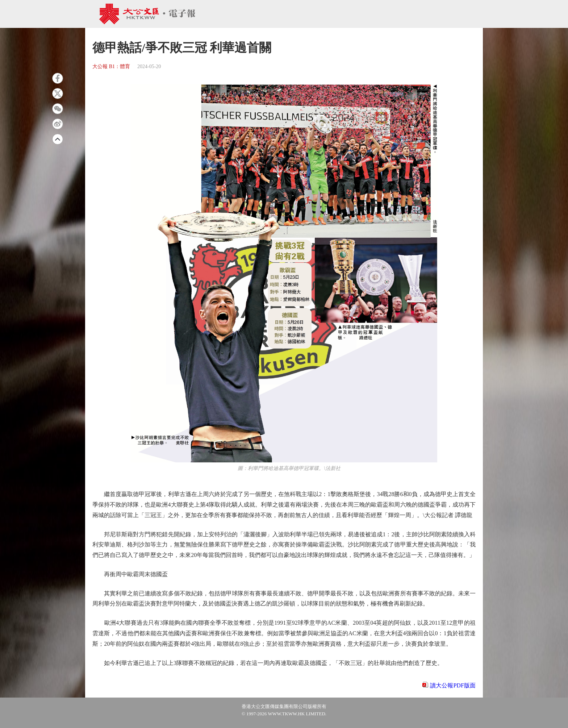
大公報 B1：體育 (111, 66)
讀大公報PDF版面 (453, 685)
